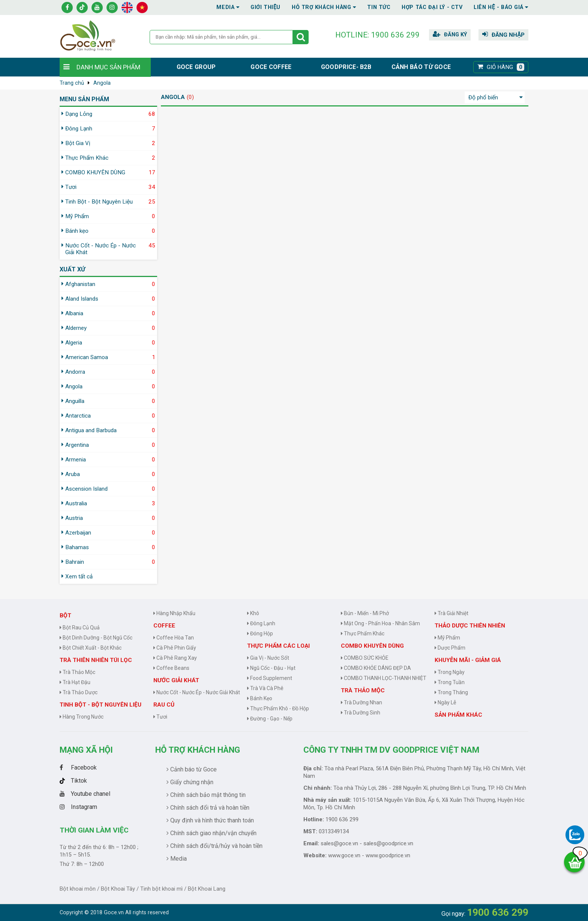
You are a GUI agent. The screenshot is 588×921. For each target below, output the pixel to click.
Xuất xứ (72, 269)
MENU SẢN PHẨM (84, 99)
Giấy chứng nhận (190, 782)
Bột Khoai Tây (118, 889)
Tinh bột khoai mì (161, 889)
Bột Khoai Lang (207, 889)
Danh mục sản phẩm (108, 67)
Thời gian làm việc (94, 830)
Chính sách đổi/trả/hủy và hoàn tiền (214, 846)
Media (228, 7)
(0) (190, 97)
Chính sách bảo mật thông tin (206, 795)
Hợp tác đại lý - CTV (432, 7)
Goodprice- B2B (346, 67)
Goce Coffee (271, 67)
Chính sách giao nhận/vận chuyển (211, 833)
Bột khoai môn (78, 889)
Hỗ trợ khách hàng (198, 750)
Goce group (196, 67)
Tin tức (379, 7)
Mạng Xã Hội (86, 750)
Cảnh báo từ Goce (421, 67)
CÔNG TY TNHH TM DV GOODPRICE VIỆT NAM (391, 750)
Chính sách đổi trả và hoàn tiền (208, 808)
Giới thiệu (265, 7)
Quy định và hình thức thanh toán (210, 820)
